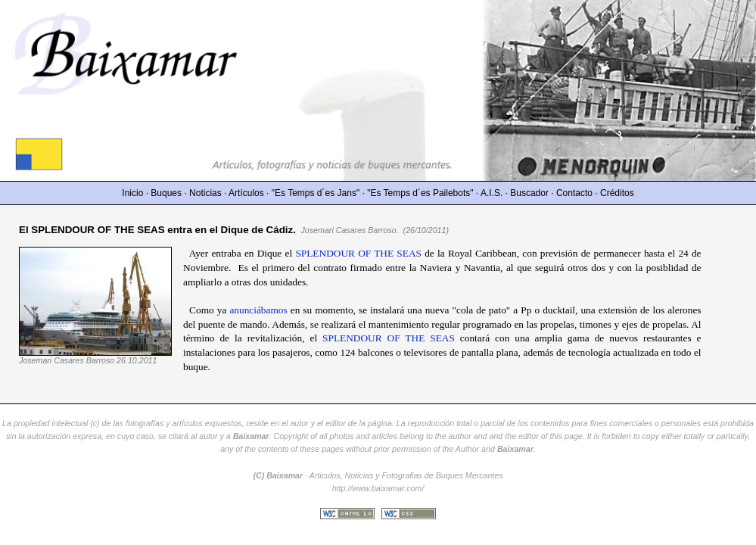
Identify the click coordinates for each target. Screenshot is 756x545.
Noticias (205, 193)
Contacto (574, 193)
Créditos (617, 193)
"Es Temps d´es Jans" (316, 193)
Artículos (246, 193)
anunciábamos (258, 310)
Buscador (529, 193)
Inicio (132, 193)
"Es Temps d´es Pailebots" (420, 193)
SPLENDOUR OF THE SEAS (358, 253)
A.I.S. (492, 193)
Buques (166, 193)
